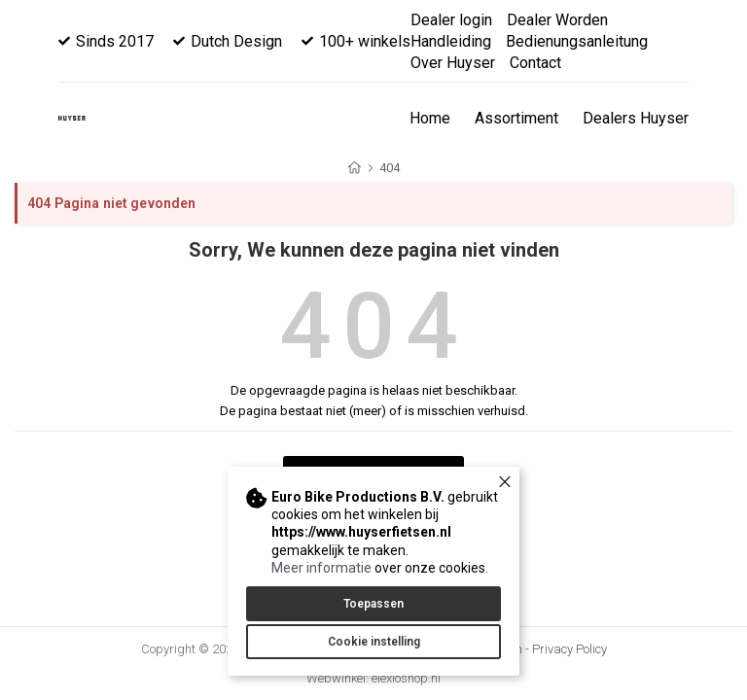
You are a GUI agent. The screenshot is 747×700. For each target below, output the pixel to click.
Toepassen (373, 604)
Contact (535, 63)
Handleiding (451, 41)
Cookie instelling (374, 642)
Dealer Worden (557, 20)
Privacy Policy (569, 649)
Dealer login (451, 20)
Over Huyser (453, 63)
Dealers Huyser (636, 118)
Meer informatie (321, 568)
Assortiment (516, 118)
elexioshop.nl (406, 678)
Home (430, 118)
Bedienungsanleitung (577, 41)
